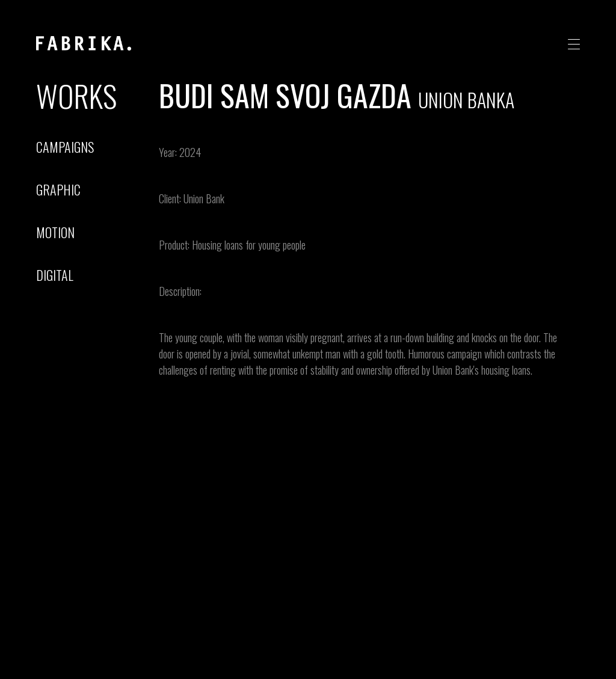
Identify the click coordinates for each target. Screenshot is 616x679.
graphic (58, 189)
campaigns (65, 147)
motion (55, 232)
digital (55, 275)
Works (76, 95)
